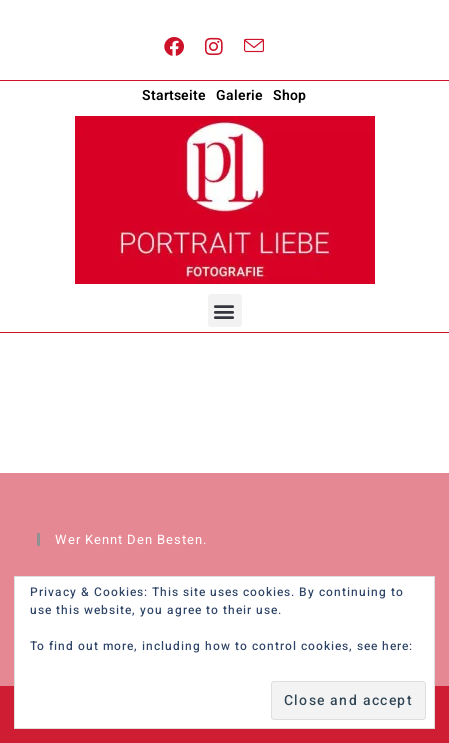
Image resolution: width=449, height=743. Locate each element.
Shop (289, 96)
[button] (225, 310)
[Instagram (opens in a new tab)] (214, 47)
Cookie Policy (73, 664)
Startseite (174, 96)
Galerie (239, 96)
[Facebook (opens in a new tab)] (174, 47)
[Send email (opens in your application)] (254, 46)
